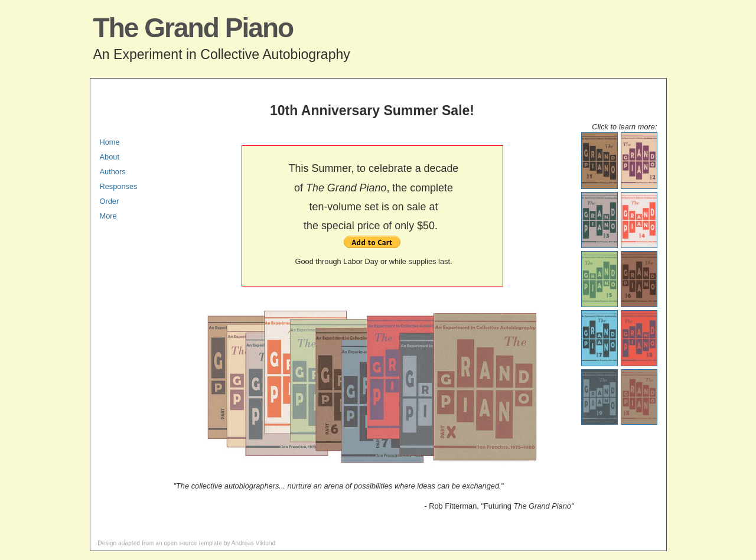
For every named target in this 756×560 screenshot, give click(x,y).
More (108, 216)
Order (110, 201)
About (110, 157)
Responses (119, 186)
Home (110, 142)
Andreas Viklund (253, 543)
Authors (113, 172)
